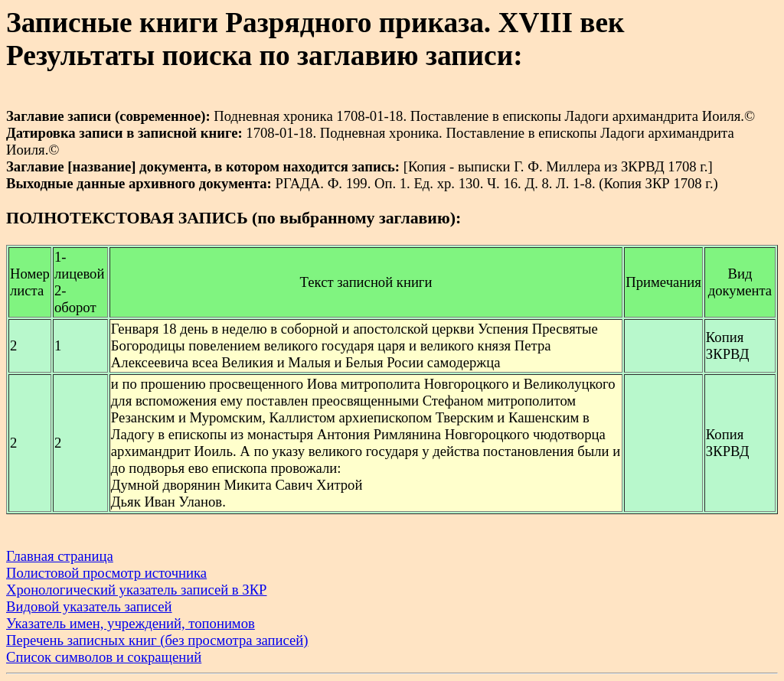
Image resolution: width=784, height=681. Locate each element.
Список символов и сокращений (104, 657)
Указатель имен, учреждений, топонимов (131, 623)
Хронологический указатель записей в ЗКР (137, 590)
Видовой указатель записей (89, 606)
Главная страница (60, 556)
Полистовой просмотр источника (106, 573)
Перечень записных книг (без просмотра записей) (157, 640)
